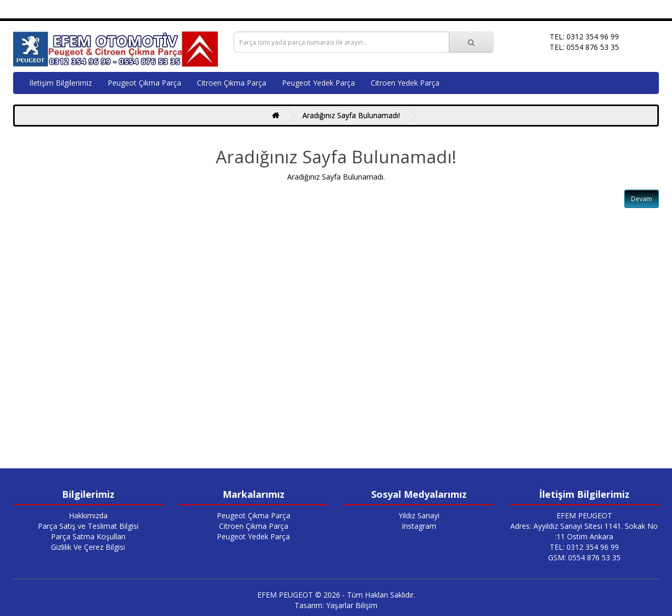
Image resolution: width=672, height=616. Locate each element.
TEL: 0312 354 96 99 (584, 547)
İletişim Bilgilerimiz (61, 83)
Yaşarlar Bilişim (352, 605)
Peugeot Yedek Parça (318, 83)
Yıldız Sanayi (419, 515)
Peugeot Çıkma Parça (144, 83)
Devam (642, 199)
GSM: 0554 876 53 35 (584, 557)
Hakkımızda (88, 515)
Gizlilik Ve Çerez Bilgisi (88, 547)
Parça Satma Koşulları (88, 536)
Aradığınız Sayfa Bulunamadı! (351, 115)
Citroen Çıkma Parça (232, 83)
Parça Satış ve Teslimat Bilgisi (88, 526)
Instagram (419, 526)
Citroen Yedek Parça (405, 83)
